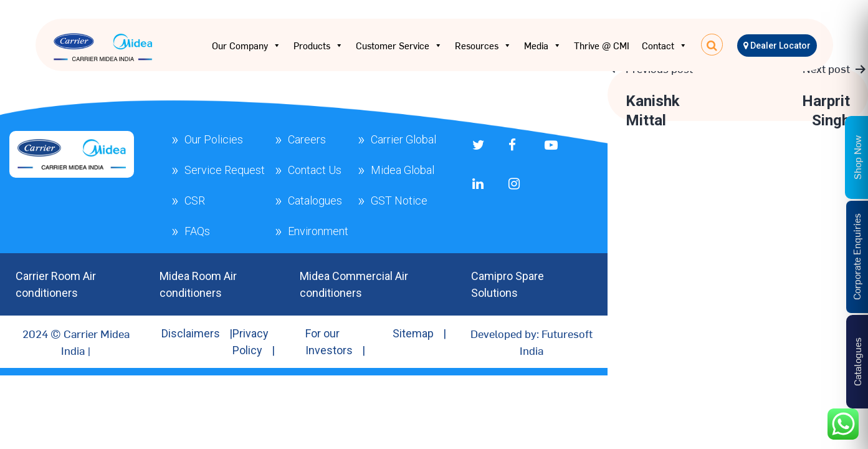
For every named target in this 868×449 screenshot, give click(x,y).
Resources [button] (483, 46)
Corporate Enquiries (856, 257)
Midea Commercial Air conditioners (354, 284)
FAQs (197, 231)
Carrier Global (403, 139)
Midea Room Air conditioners (198, 284)
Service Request (225, 170)
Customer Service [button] (399, 46)
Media (543, 46)
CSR (195, 200)
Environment (318, 231)
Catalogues (315, 200)
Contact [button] (665, 46)
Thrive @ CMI (602, 45)
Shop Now (857, 157)
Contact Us (315, 170)
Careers (307, 139)
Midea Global (403, 170)
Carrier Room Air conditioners (56, 284)
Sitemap (413, 333)
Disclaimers (191, 333)
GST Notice (399, 200)
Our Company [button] (246, 46)
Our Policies (214, 139)
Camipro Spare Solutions (508, 284)
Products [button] (318, 46)
